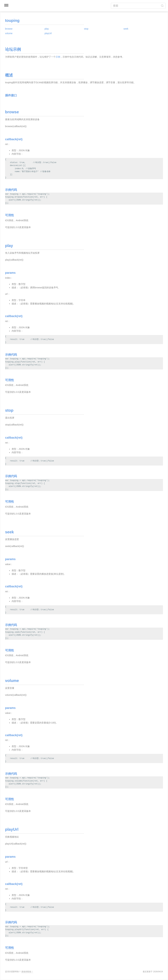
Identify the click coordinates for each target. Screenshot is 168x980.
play (47, 29)
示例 (58, 57)
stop (86, 29)
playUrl (48, 33)
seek (126, 29)
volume (9, 33)
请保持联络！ (27, 972)
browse (9, 29)
